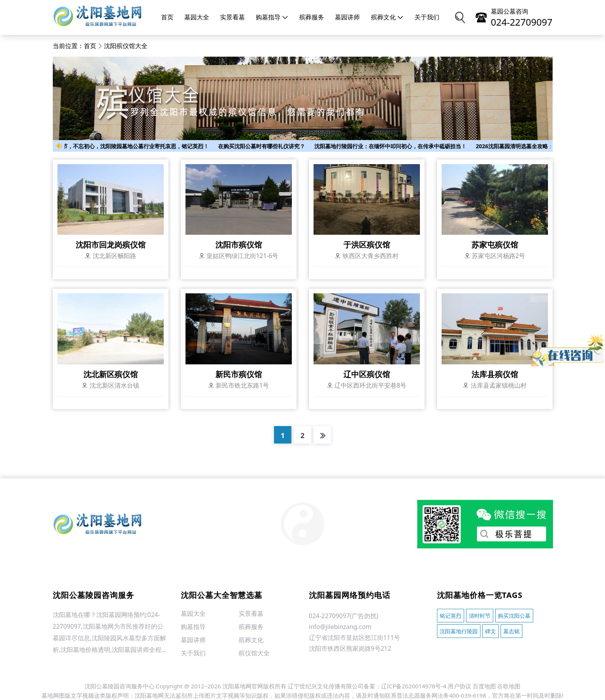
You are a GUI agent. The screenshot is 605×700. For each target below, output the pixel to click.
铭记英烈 (451, 616)
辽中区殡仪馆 (367, 374)
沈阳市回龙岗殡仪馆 (111, 245)
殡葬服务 (312, 17)
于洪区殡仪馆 (367, 245)
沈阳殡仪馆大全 (126, 46)
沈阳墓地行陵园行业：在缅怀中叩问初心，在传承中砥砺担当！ (393, 146)
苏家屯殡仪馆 (495, 245)
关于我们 (427, 17)
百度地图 (484, 686)
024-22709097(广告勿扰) (344, 616)
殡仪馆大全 (254, 653)
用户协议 (459, 686)
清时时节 (480, 616)
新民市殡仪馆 (239, 374)
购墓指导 (272, 17)
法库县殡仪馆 (495, 374)
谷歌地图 (509, 686)
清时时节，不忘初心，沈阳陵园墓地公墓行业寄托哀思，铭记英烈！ (130, 146)
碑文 (491, 631)
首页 (167, 17)
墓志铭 (511, 631)
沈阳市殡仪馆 (239, 245)
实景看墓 (232, 17)
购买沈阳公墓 (514, 616)
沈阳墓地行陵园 (459, 631)
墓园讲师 (347, 17)
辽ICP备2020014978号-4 (414, 686)
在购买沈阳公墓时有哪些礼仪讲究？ (264, 146)
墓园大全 (197, 17)
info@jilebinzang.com (340, 627)
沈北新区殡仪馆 (111, 374)
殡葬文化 (387, 17)
